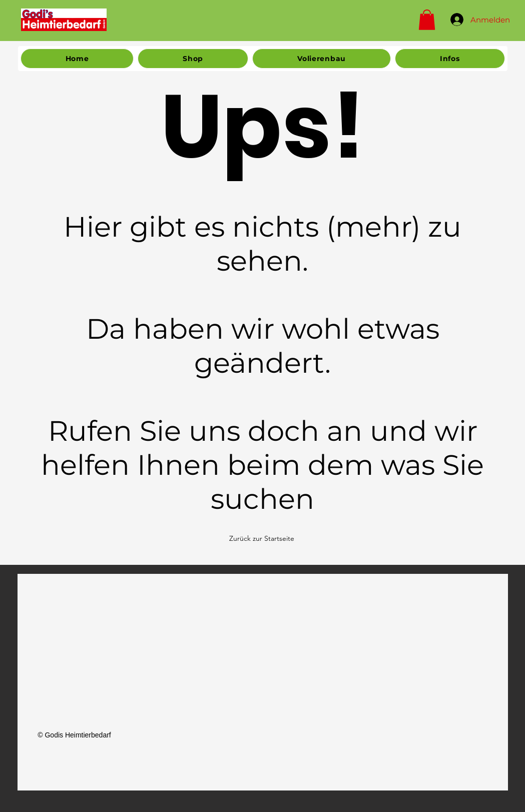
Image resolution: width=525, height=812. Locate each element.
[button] (427, 20)
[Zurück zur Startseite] (263, 538)
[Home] (64, 20)
